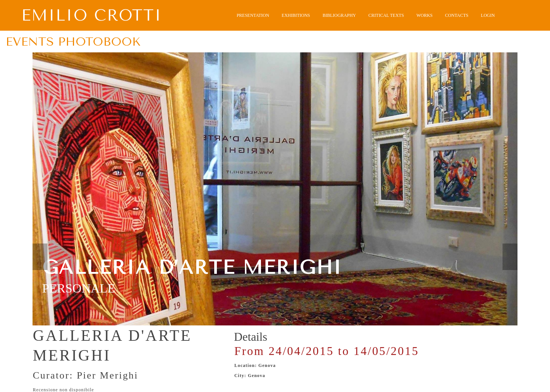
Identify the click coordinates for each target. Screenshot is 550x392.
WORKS (425, 15)
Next (510, 257)
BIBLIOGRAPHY (339, 15)
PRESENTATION (253, 15)
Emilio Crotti (92, 16)
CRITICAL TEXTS (386, 15)
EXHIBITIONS (296, 15)
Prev (40, 257)
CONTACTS (457, 15)
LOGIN (488, 15)
